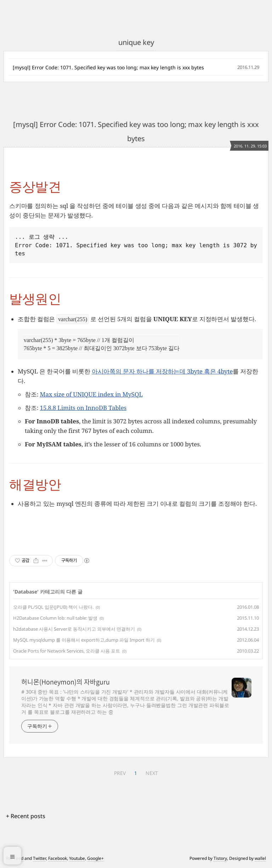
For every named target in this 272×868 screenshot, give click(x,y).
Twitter (39, 858)
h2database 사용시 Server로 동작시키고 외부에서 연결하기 (74, 629)
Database (26, 592)
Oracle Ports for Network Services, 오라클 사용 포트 (67, 651)
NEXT (152, 773)
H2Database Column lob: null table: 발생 (55, 618)
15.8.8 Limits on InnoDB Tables (83, 408)
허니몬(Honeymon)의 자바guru (66, 682)
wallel (260, 858)
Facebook (58, 858)
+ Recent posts (26, 816)
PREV (120, 773)
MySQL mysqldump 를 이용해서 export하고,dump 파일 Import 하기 (84, 640)
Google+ (95, 858)
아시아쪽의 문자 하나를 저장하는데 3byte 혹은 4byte (162, 371)
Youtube (77, 858)
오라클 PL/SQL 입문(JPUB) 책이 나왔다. (53, 607)
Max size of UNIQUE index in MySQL (91, 394)
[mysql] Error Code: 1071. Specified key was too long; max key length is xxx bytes (108, 67)
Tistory (220, 858)
